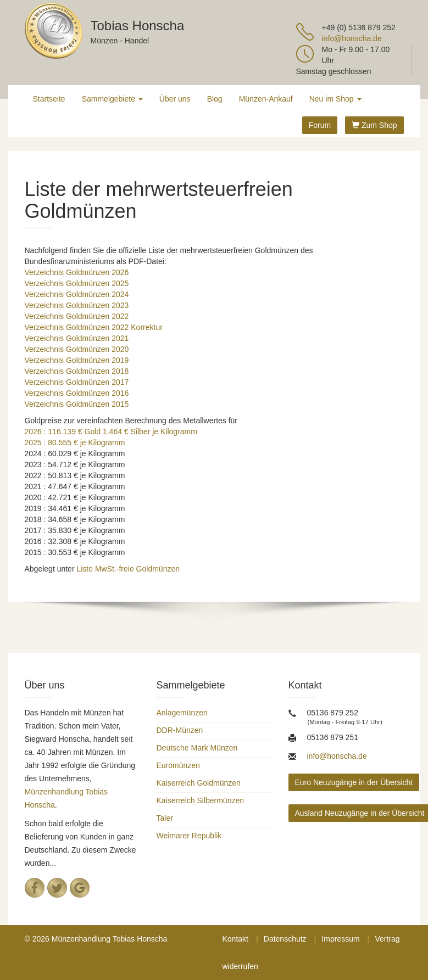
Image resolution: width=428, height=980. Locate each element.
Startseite (49, 99)
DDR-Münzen (180, 730)
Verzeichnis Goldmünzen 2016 (77, 393)
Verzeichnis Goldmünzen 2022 (77, 316)
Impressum (340, 939)
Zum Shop (374, 125)
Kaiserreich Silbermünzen (201, 800)
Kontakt (235, 939)
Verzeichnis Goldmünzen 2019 (77, 360)
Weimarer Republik (189, 836)
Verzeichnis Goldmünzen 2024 (77, 294)
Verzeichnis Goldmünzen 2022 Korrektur (94, 327)
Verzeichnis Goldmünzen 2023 (77, 305)
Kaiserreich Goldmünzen (199, 783)
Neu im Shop (335, 99)
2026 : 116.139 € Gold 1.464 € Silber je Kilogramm (111, 432)
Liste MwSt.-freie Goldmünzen (128, 569)
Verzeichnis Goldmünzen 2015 (77, 404)
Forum (320, 125)
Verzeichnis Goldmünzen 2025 (77, 283)
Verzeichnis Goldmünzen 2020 (77, 349)
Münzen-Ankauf (266, 99)
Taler (165, 818)
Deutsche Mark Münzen (197, 748)
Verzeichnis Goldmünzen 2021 (77, 338)
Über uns (175, 99)
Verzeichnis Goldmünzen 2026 (77, 272)
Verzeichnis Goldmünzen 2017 (77, 382)
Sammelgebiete (112, 99)
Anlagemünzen (182, 713)
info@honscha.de (352, 38)
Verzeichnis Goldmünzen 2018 (77, 371)
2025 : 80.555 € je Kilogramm (75, 443)
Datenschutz (285, 939)
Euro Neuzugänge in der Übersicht (354, 782)
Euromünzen (178, 765)
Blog (215, 99)
